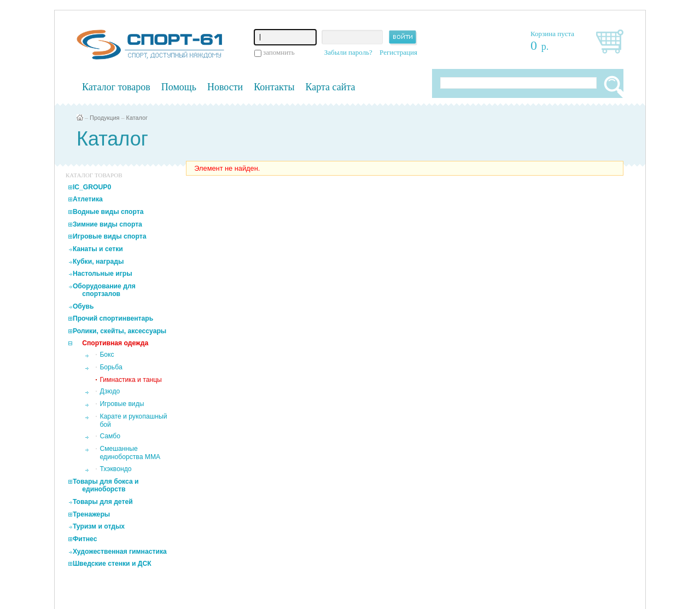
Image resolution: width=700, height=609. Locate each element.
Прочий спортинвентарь (113, 318)
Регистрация (398, 52)
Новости (225, 87)
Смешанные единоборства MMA (130, 453)
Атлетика (88, 199)
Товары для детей (103, 502)
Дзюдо (110, 391)
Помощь (179, 87)
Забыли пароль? (348, 52)
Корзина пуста (552, 34)
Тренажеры (91, 514)
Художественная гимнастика (120, 552)
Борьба (111, 367)
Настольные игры (103, 274)
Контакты (274, 87)
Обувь (83, 306)
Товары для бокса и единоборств (106, 485)
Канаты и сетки (98, 249)
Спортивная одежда (115, 343)
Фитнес (85, 539)
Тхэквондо (115, 469)
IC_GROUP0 (92, 187)
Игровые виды (122, 404)
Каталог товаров (116, 87)
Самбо (110, 436)
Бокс (107, 355)
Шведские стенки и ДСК (112, 564)
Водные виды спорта (108, 212)
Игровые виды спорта (110, 236)
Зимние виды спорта (107, 224)
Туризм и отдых (99, 526)
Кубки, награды (98, 262)
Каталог (137, 118)
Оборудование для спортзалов (104, 290)
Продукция (104, 118)
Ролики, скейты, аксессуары (119, 331)
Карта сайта (331, 87)
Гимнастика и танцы (130, 380)
